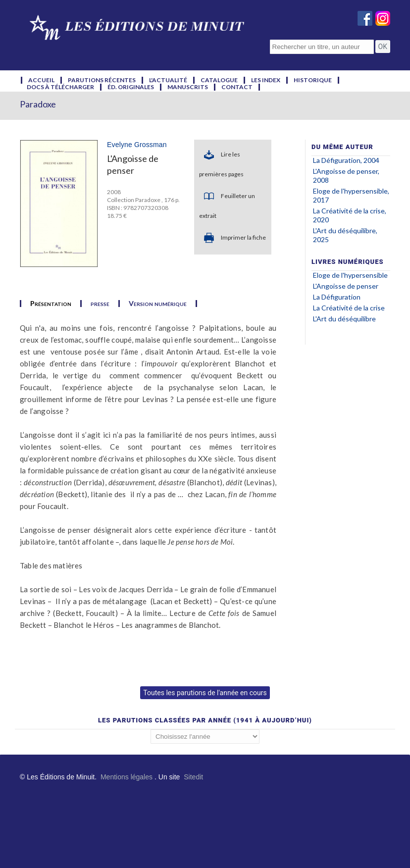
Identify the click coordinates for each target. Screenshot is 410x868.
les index (266, 80)
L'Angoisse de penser (346, 286)
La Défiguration (337, 297)
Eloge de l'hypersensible (350, 275)
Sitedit (193, 777)
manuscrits (188, 87)
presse (100, 304)
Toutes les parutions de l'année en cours (205, 693)
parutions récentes (102, 80)
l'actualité (168, 80)
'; (205, 737)
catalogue (219, 80)
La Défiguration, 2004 (346, 160)
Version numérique (158, 304)
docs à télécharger (60, 87)
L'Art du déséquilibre (344, 319)
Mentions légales (127, 777)
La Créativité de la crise (349, 308)
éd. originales (131, 87)
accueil (41, 80)
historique (313, 80)
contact (237, 87)
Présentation (51, 304)
